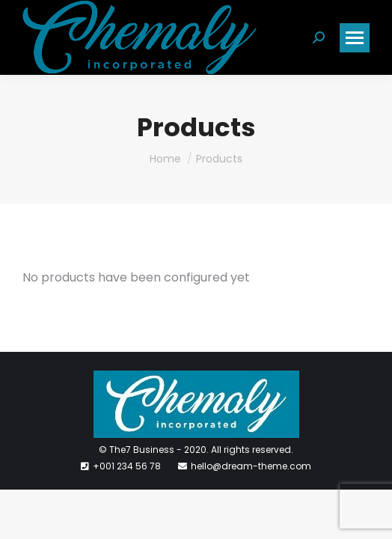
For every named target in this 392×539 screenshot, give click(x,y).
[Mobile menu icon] (355, 38)
